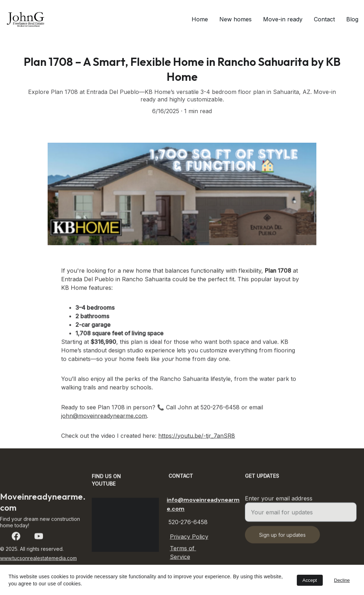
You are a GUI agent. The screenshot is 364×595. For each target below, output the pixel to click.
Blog (352, 19)
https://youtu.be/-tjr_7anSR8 (197, 448)
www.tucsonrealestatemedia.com (38, 559)
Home (200, 19)
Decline (342, 580)
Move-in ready (283, 19)
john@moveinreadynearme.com (104, 428)
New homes (235, 19)
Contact (324, 19)
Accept (310, 580)
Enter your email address (279, 502)
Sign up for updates (282, 539)
